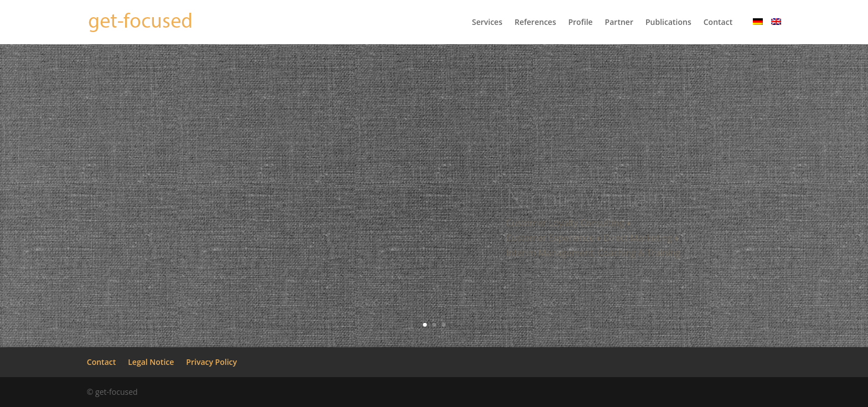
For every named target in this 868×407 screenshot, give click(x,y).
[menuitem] (758, 31)
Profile (580, 23)
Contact (718, 23)
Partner (619, 23)
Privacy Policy (211, 362)
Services (487, 23)
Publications (668, 23)
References (535, 23)
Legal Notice (151, 362)
